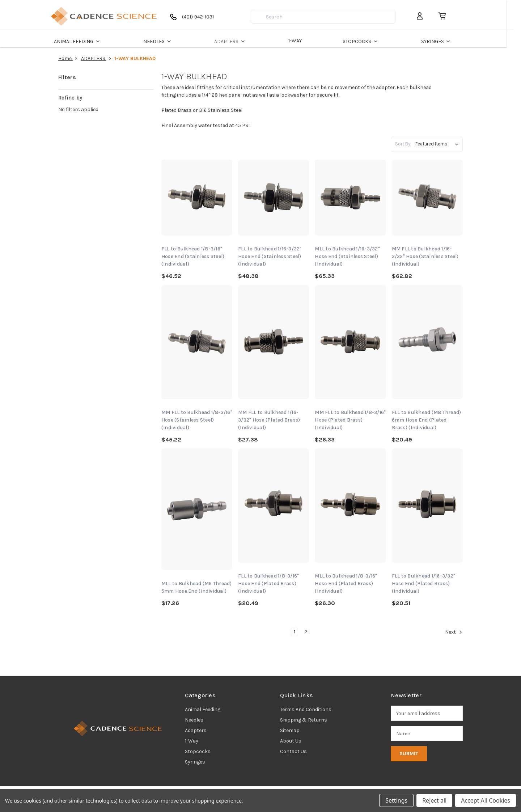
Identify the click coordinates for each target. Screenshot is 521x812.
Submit (409, 754)
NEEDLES (166, 41)
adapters (196, 730)
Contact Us (293, 751)
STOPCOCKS (368, 41)
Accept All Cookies (486, 800)
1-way (192, 741)
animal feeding (203, 709)
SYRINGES (444, 41)
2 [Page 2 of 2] (306, 632)
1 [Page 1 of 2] (295, 632)
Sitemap (290, 730)
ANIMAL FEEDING (85, 41)
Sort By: (403, 144)
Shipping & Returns (304, 720)
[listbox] (438, 144)
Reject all (434, 800)
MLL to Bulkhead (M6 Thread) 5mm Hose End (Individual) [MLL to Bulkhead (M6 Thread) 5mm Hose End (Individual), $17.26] (197, 587)
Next (454, 632)
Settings (396, 800)
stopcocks (198, 751)
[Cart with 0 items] (446, 16)
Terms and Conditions (306, 709)
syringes (195, 762)
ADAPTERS (238, 41)
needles (194, 720)
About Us (291, 741)
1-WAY (302, 41)
